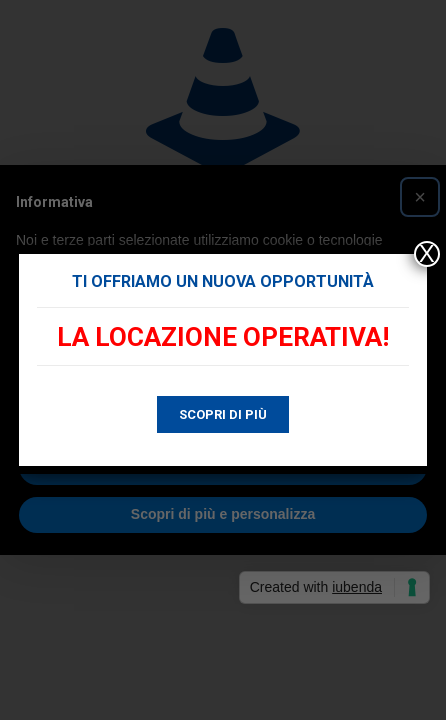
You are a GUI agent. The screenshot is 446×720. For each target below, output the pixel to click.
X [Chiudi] (427, 254)
